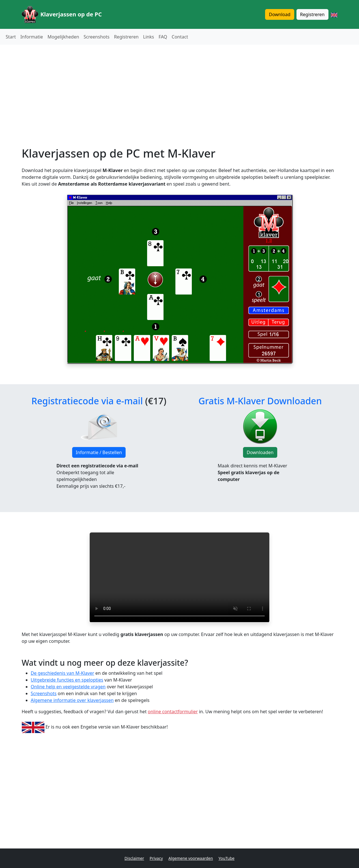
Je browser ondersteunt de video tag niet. (179, 577)
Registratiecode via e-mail (87, 401)
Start (11, 37)
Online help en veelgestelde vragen (68, 687)
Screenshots (97, 37)
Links (149, 37)
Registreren (312, 14)
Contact (180, 37)
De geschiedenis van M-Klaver (63, 673)
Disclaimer (134, 858)
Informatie (32, 37)
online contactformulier (173, 712)
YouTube (226, 858)
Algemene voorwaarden (191, 858)
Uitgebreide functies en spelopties (67, 680)
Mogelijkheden (63, 37)
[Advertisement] (180, 89)
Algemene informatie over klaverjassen (72, 700)
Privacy (156, 858)
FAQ (163, 37)
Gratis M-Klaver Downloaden (260, 401)
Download (280, 14)
